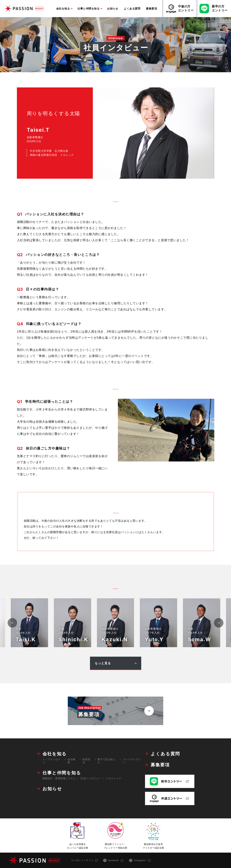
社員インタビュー (91, 778)
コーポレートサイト (82, 860)
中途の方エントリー (179, 9)
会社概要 (71, 761)
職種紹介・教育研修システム (59, 778)
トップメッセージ (52, 761)
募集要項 (160, 765)
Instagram (140, 860)
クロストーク (113, 778)
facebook (113, 860)
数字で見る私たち (107, 761)
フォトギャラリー (132, 761)
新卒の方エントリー (214, 9)
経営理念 (86, 761)
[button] (219, 623)
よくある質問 (165, 754)
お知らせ (52, 789)
